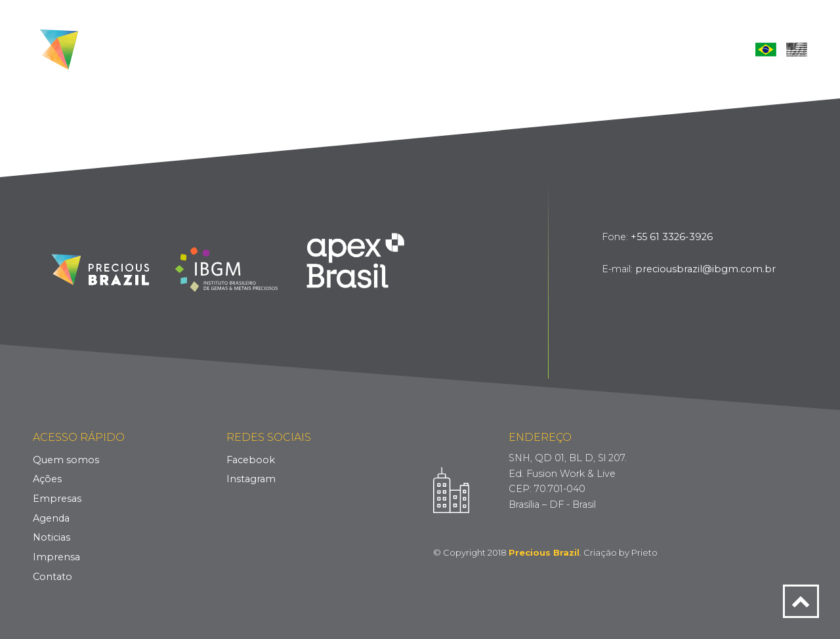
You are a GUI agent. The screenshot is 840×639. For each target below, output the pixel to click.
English (797, 49)
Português (766, 49)
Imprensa (630, 49)
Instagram (251, 479)
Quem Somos (305, 49)
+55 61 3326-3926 (672, 237)
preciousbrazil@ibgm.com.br (705, 269)
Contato (698, 49)
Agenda (501, 49)
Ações (374, 49)
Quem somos (66, 460)
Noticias (52, 537)
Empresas (436, 49)
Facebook (251, 460)
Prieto (644, 552)
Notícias (563, 49)
